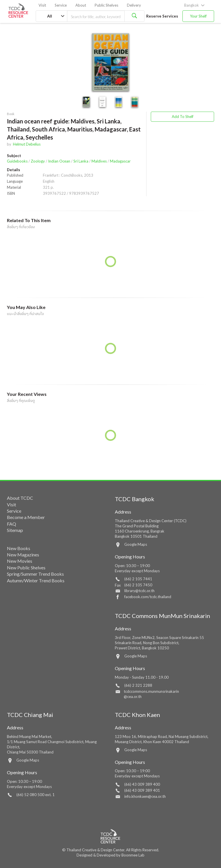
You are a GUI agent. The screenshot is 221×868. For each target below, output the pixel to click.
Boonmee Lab (133, 855)
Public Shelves (106, 5)
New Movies (20, 561)
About (81, 5)
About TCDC (20, 498)
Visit (42, 5)
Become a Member (26, 517)
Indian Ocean (59, 161)
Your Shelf (198, 16)
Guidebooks (17, 161)
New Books (19, 548)
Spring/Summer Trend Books (35, 574)
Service (61, 5)
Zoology (38, 161)
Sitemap (15, 530)
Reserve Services (162, 16)
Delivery (134, 5)
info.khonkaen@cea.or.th (145, 796)
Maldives (99, 161)
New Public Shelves (26, 567)
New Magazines (23, 555)
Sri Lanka (81, 161)
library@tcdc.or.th (139, 591)
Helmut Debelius (27, 144)
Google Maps (136, 544)
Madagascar (120, 161)
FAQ (12, 524)
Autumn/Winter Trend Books (36, 580)
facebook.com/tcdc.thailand (148, 597)
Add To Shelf (183, 117)
